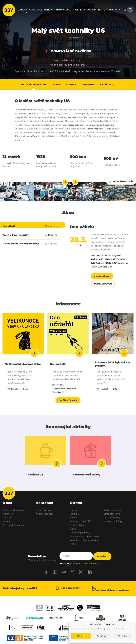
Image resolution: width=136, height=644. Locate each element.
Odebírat (102, 564)
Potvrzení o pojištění (80, 529)
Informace (8, 521)
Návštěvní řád (77, 533)
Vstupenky (90, 85)
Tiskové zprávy (44, 518)
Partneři (74, 525)
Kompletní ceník (112, 521)
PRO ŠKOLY (111, 85)
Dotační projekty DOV (114, 525)
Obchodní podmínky (80, 540)
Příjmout (81, 636)
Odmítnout (102, 636)
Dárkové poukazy (112, 518)
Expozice (71, 85)
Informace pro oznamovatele (84, 544)
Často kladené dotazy (13, 533)
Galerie (78, 10)
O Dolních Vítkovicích (13, 518)
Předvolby (122, 636)
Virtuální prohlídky (113, 529)
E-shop (73, 518)
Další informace (68, 406)
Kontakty (114, 10)
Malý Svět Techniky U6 (117, 263)
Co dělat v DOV (26, 10)
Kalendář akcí (46, 10)
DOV (93, 255)
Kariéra (6, 529)
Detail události (104, 286)
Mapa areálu (64, 10)
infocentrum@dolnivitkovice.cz (112, 595)
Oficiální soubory (45, 521)
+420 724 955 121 (68, 595)
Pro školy (75, 521)
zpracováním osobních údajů (90, 570)
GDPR (73, 536)
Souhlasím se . (84, 570)
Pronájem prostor (96, 10)
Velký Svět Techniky (102, 267)
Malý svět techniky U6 (30, 85)
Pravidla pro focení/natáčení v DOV (84, 550)
